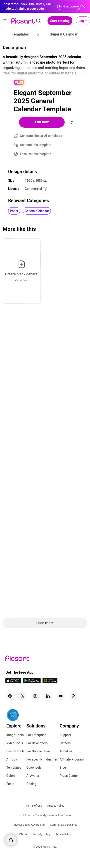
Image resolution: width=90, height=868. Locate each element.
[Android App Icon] (32, 682)
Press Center (69, 776)
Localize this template (36, 154)
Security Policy (41, 834)
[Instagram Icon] (35, 696)
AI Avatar (33, 776)
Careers (65, 743)
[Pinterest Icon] (73, 696)
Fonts (10, 784)
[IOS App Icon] (13, 682)
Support (65, 735)
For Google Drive (38, 751)
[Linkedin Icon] (48, 696)
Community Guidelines (64, 825)
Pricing (31, 784)
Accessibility (63, 834)
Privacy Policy (56, 806)
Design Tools (15, 751)
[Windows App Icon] (50, 682)
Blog (63, 768)
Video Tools (15, 743)
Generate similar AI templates (41, 136)
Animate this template (36, 145)
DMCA (23, 834)
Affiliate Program (72, 759)
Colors (11, 776)
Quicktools (34, 768)
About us (66, 751)
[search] (38, 21)
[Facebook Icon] (10, 696)
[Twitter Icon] (23, 696)
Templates (14, 768)
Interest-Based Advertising (29, 825)
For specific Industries (42, 759)
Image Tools (15, 735)
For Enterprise (36, 735)
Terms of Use (34, 806)
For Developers (37, 743)
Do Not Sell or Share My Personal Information (45, 815)
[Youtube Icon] (61, 696)
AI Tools (12, 759)
